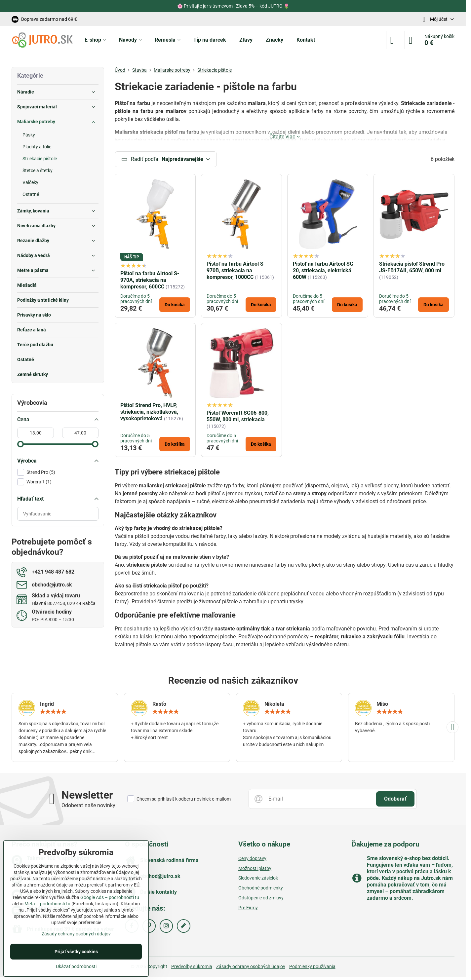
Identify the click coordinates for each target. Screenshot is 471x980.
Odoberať (395, 800)
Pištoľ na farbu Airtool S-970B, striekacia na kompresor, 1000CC (236, 271)
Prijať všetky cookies (76, 952)
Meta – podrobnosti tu (47, 904)
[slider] (20, 444)
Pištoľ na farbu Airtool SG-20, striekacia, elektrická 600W (324, 271)
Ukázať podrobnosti (76, 966)
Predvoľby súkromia (192, 967)
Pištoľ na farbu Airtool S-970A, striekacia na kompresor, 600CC (150, 281)
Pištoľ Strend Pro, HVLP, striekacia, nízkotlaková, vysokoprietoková (149, 413)
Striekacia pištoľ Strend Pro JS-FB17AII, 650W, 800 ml (412, 268)
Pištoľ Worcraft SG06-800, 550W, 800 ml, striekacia (238, 417)
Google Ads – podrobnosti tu (110, 897)
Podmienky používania (312, 967)
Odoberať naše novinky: (89, 806)
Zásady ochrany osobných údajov (251, 967)
